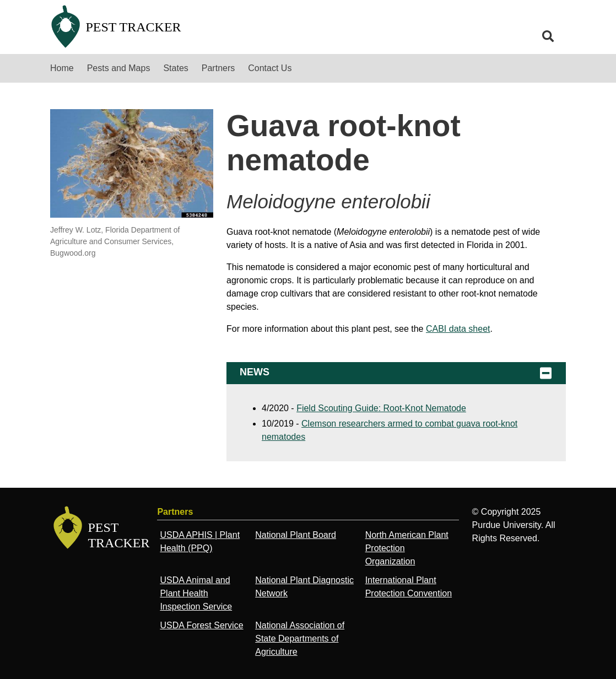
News (396, 373)
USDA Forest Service (201, 625)
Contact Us (270, 68)
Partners (218, 68)
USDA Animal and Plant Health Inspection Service (196, 593)
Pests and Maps (119, 68)
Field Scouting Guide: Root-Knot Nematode (381, 408)
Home (62, 68)
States (175, 68)
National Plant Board (296, 535)
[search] (548, 36)
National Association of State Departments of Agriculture (300, 638)
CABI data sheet (458, 329)
